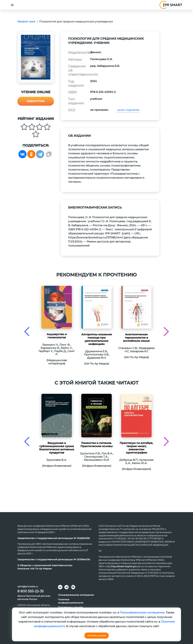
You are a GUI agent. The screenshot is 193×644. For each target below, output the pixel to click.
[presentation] (27, 332)
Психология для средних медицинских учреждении (76, 22)
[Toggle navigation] (12, 5)
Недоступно (36, 101)
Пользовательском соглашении (142, 613)
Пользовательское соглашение (76, 595)
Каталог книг (27, 22)
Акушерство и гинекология (57, 336)
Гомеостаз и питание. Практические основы (96, 445)
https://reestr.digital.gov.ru (125, 566)
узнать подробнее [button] (128, 110)
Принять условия (97, 635)
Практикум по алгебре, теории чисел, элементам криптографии (136, 448)
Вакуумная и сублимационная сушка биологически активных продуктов (57, 448)
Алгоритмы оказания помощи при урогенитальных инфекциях (97, 339)
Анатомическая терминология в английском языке (136, 338)
